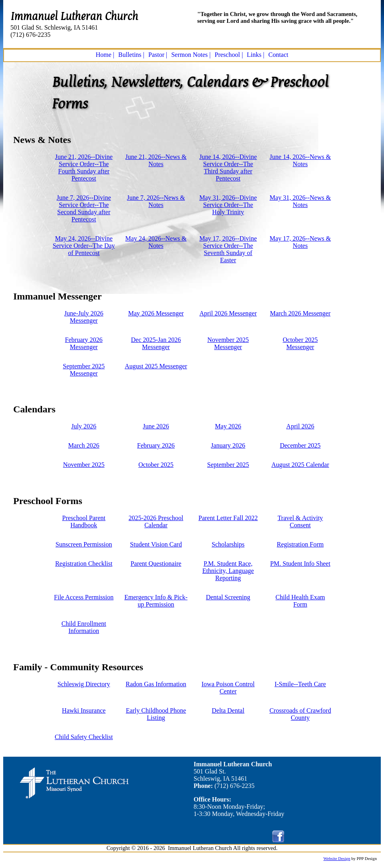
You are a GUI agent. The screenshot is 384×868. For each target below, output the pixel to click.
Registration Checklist (84, 564)
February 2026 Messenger (84, 343)
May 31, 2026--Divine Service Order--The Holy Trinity (228, 205)
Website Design (337, 859)
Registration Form (300, 544)
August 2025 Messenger (156, 366)
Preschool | (229, 55)
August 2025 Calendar (300, 465)
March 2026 (84, 445)
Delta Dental (228, 710)
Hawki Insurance (84, 710)
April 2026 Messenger (228, 313)
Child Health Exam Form (300, 601)
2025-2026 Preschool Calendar (156, 521)
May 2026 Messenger (156, 313)
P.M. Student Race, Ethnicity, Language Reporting (228, 571)
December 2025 (300, 445)
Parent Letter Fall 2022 (228, 518)
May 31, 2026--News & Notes (300, 201)
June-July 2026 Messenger (84, 317)
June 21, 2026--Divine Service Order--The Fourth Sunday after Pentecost (84, 168)
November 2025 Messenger (228, 343)
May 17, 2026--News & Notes (300, 242)
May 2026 (228, 426)
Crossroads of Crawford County (300, 714)
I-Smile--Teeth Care (300, 684)
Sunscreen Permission (84, 544)
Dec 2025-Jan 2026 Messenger (156, 343)
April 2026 (300, 426)
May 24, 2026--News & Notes (156, 242)
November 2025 (84, 465)
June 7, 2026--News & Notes (156, 201)
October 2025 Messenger (300, 343)
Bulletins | (131, 55)
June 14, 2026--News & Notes (300, 160)
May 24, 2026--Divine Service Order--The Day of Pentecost (84, 246)
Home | (105, 55)
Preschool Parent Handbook (84, 521)
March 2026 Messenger (300, 313)
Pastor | (158, 55)
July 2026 (84, 426)
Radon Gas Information (156, 684)
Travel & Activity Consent (300, 521)
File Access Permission (84, 597)
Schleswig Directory (84, 684)
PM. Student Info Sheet (300, 564)
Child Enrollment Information (84, 627)
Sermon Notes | (191, 55)
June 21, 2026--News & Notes (156, 160)
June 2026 (156, 426)
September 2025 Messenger (84, 370)
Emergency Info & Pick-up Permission (156, 601)
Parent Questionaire (156, 564)
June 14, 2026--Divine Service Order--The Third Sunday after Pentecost (228, 168)
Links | (256, 55)
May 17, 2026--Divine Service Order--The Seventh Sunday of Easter (228, 249)
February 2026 (156, 445)
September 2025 (228, 465)
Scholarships (228, 544)
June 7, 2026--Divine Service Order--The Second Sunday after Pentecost (84, 208)
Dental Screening (228, 597)
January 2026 (228, 445)
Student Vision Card (156, 544)
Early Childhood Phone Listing (156, 714)
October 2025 (156, 465)
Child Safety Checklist (84, 737)
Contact (279, 55)
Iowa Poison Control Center (228, 688)
